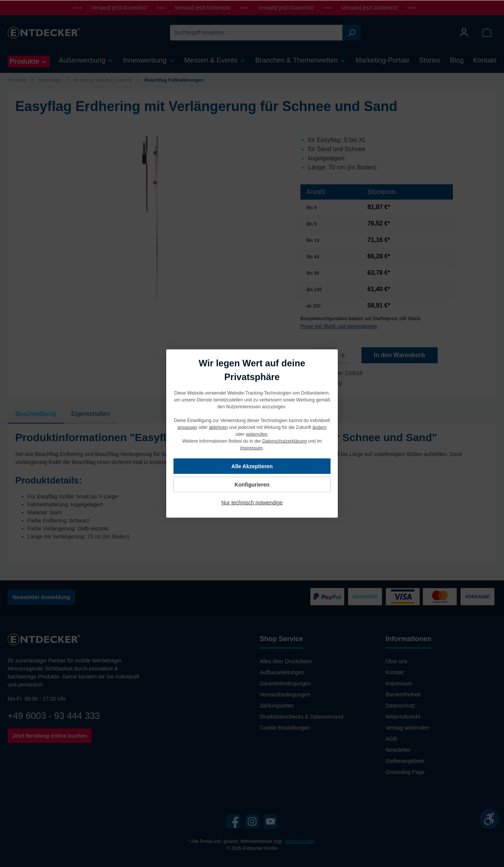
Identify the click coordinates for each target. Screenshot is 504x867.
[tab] (36, 414)
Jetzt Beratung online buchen (50, 736)
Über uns (397, 661)
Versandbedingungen (285, 695)
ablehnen (218, 427)
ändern (319, 427)
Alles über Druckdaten (286, 661)
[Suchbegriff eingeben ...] (256, 33)
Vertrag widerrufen (408, 728)
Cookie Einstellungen (285, 728)
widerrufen (257, 434)
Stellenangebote (405, 761)
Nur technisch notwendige (252, 503)
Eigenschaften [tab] (91, 414)
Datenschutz (401, 706)
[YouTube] (270, 821)
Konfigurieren (252, 485)
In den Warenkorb (400, 355)
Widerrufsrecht (403, 717)
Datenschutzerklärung (285, 441)
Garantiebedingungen (285, 683)
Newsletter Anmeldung (41, 597)
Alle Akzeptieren (252, 466)
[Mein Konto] (464, 33)
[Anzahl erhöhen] (343, 355)
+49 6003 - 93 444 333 (54, 716)
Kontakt (395, 672)
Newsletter (398, 750)
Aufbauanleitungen (282, 672)
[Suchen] (352, 33)
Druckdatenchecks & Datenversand (301, 717)
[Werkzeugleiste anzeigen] (490, 819)
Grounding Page (405, 772)
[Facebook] (234, 821)
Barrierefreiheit (403, 695)
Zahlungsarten (277, 706)
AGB (392, 739)
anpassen (187, 427)
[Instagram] (252, 821)
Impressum (399, 683)
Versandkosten (299, 841)
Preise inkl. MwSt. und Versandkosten (339, 326)
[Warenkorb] (487, 33)
